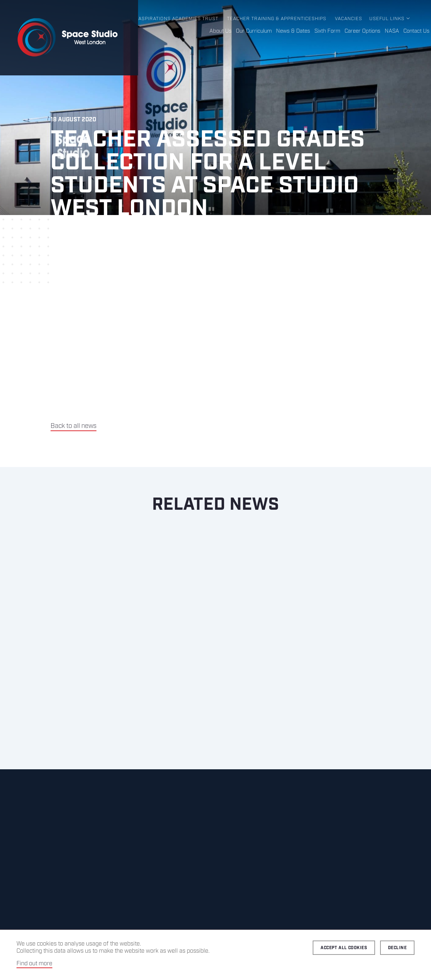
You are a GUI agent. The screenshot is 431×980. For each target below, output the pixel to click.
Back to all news (74, 426)
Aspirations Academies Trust (178, 19)
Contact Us (416, 31)
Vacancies (349, 19)
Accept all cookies (344, 948)
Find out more (34, 964)
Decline (397, 948)
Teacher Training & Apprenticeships (277, 19)
